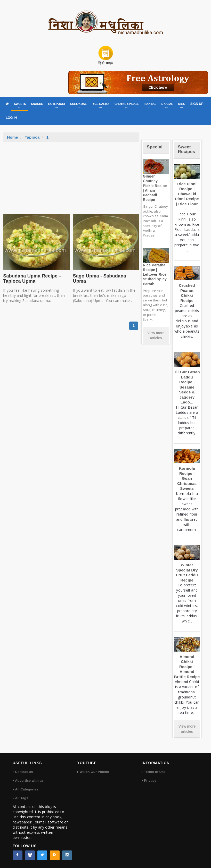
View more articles (156, 335)
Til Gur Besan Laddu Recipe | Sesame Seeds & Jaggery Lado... (187, 387)
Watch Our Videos (94, 772)
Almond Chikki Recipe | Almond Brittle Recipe (187, 667)
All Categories (27, 789)
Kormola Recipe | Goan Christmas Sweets (187, 478)
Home (13, 137)
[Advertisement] (71, 181)
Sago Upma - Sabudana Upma (100, 279)
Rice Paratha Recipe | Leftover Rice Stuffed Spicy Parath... (155, 275)
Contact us (24, 772)
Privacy (150, 781)
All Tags (22, 798)
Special (155, 147)
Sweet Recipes (186, 149)
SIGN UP (197, 104)
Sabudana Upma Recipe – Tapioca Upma (32, 279)
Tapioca (32, 137)
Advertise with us (29, 781)
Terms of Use (155, 772)
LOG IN (11, 118)
